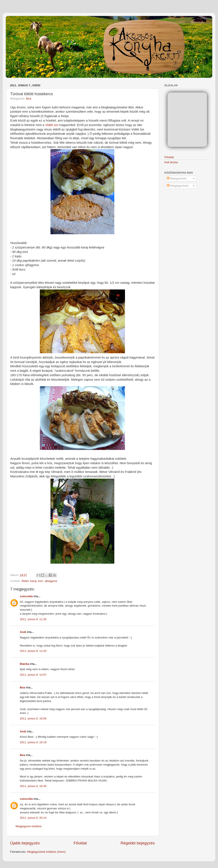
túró (41, 581)
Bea (29, 99)
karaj (33, 581)
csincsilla (26, 596)
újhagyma (51, 581)
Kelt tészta (171, 162)
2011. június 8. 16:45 (33, 786)
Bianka (24, 664)
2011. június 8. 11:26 (33, 619)
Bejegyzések (177, 178)
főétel (25, 581)
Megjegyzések (178, 186)
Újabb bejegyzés (25, 843)
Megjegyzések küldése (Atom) (46, 852)
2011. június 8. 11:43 (33, 651)
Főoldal (80, 843)
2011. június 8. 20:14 (33, 818)
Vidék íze (52, 125)
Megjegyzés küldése (29, 826)
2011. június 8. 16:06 (33, 718)
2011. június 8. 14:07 (33, 675)
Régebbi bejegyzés (138, 843)
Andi (23, 632)
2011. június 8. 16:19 (33, 742)
